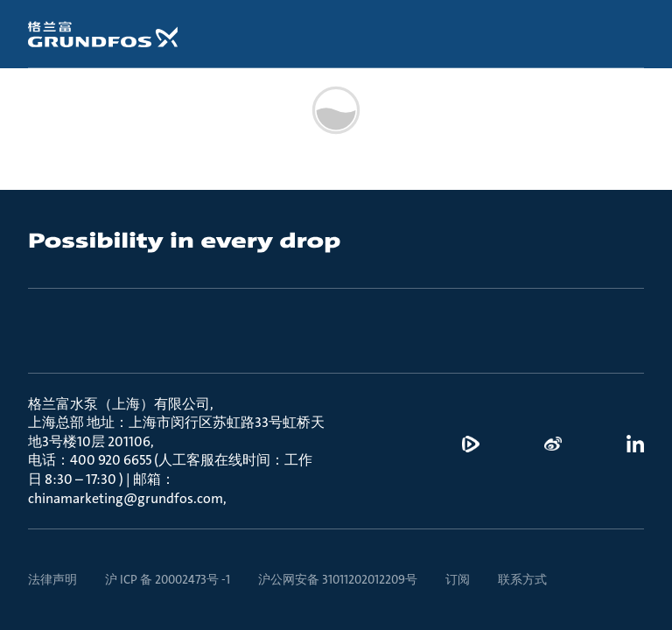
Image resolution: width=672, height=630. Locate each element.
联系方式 (522, 579)
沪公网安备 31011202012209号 (338, 579)
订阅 (458, 579)
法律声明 (52, 579)
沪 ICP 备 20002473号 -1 (168, 579)
